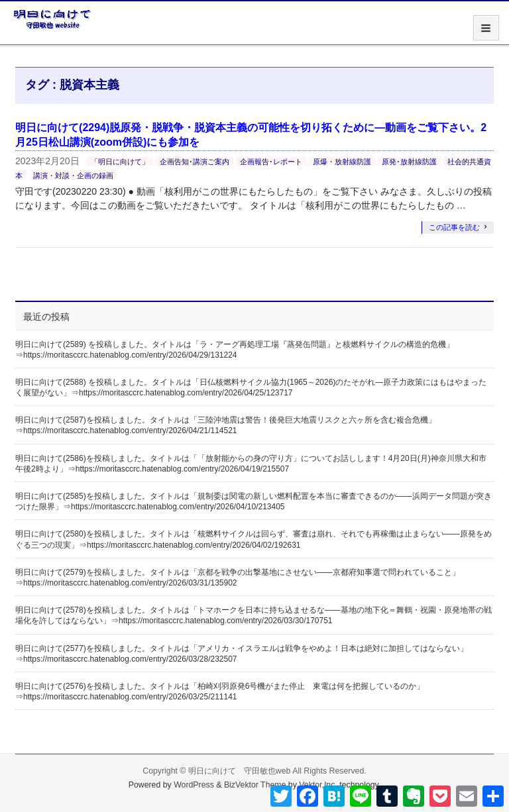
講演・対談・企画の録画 (73, 176)
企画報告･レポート (271, 162)
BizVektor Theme (255, 785)
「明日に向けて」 (120, 162)
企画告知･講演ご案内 (195, 162)
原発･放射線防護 (409, 162)
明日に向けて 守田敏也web (240, 771)
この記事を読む (454, 227)
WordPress (194, 785)
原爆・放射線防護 (342, 162)
